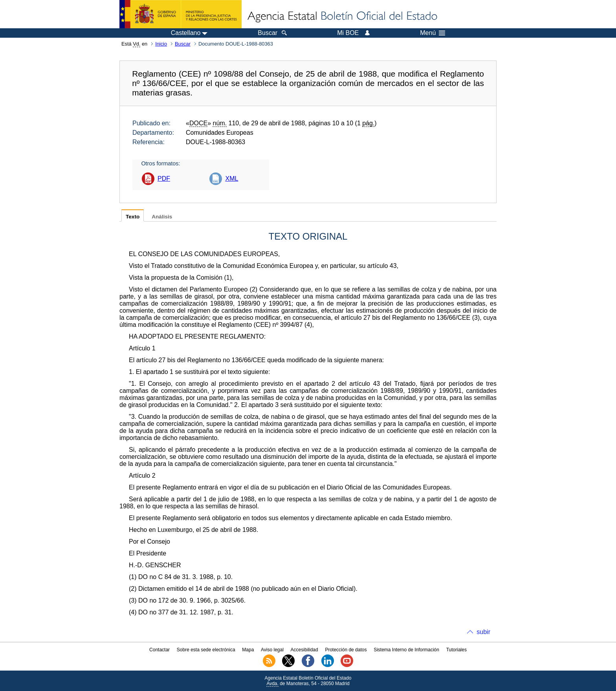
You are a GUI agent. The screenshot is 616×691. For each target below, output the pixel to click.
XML (232, 179)
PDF (164, 179)
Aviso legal (272, 650)
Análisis (162, 217)
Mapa (248, 650)
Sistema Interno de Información (406, 650)
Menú (433, 33)
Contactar (159, 650)
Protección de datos (346, 650)
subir (483, 632)
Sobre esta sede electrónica (206, 650)
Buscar (183, 44)
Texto (133, 217)
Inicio (161, 44)
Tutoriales (456, 650)
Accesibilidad (304, 650)
